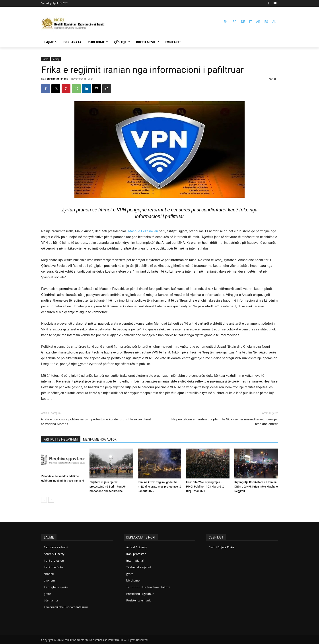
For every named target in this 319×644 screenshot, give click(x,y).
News (45, 59)
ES (266, 22)
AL (274, 22)
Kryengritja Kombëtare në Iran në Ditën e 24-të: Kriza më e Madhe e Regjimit (256, 487)
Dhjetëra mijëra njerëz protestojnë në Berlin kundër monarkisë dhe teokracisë (108, 487)
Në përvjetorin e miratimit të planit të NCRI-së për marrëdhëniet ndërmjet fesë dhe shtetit (225, 422)
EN (226, 22)
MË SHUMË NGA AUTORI (100, 439)
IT (251, 22)
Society (56, 59)
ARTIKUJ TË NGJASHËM (61, 439)
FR (234, 22)
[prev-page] (44, 500)
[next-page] (51, 500)
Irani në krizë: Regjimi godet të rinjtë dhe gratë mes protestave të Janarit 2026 (159, 487)
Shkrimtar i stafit (57, 79)
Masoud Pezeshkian (143, 231)
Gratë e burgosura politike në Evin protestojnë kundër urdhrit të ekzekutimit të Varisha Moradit (96, 422)
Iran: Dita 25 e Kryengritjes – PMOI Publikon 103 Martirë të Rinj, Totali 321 (205, 487)
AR (258, 22)
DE (243, 22)
